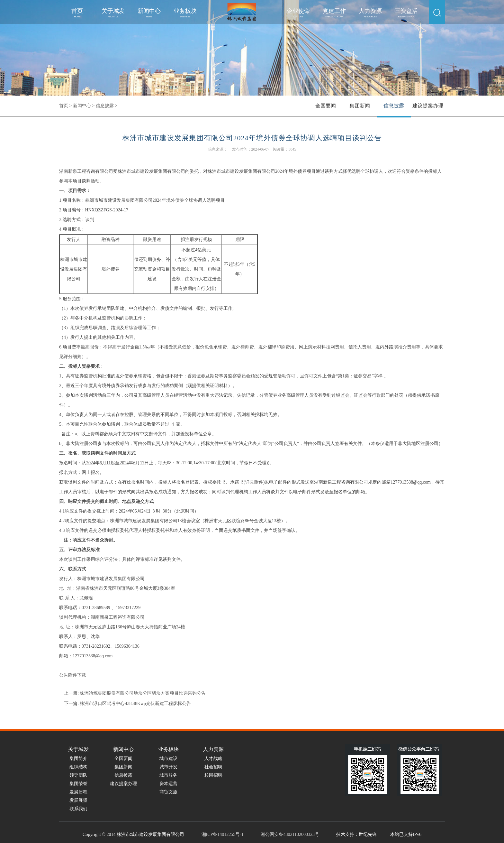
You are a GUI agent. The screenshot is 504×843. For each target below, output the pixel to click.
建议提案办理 (428, 106)
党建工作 (334, 13)
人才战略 (213, 759)
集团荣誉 (78, 784)
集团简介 (78, 759)
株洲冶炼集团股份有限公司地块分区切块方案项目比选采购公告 (143, 693)
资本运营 (168, 784)
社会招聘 (213, 767)
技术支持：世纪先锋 (356, 834)
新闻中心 (149, 13)
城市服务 (168, 775)
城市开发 (168, 767)
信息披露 (105, 106)
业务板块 (185, 13)
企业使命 (298, 13)
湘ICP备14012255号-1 (223, 834)
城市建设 (168, 759)
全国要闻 (326, 106)
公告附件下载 (73, 675)
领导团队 (78, 775)
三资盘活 (406, 13)
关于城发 (113, 13)
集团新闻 (360, 106)
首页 (77, 13)
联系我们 (78, 809)
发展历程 (78, 792)
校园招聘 (213, 775)
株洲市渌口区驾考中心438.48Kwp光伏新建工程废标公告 (135, 704)
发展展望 (78, 800)
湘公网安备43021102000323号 (290, 834)
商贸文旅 (168, 792)
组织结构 (78, 767)
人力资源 (370, 13)
